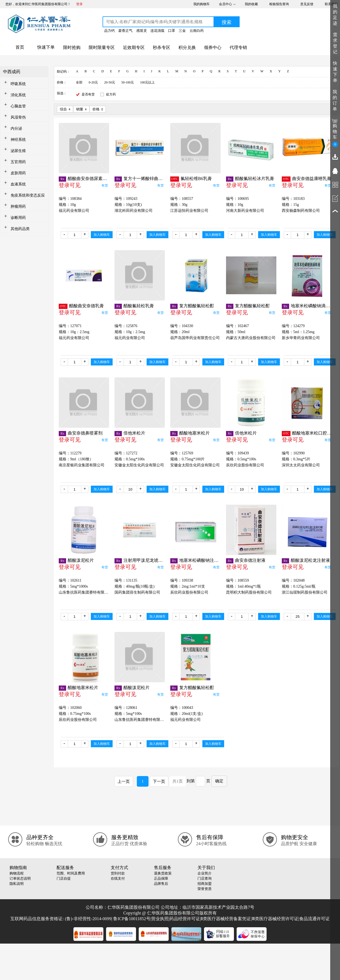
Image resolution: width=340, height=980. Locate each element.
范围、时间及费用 (71, 873)
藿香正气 (125, 31)
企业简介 (205, 873)
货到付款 (118, 873)
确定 (219, 781)
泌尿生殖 (18, 151)
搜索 (227, 22)
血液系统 (18, 184)
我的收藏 (251, 4)
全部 (79, 82)
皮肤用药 (18, 173)
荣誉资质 (205, 889)
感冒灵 (142, 31)
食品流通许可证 (314, 919)
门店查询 (205, 878)
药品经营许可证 (185, 919)
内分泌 (16, 128)
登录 (79, 4)
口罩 (172, 31)
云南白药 (197, 31)
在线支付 (118, 878)
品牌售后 (161, 884)
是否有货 (88, 94)
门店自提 (64, 878)
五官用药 (18, 162)
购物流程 (17, 873)
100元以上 (147, 82)
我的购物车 (202, 4)
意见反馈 (307, 4)
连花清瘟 (157, 31)
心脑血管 (18, 106)
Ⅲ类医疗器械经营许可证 (275, 919)
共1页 (178, 781)
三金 (182, 31)
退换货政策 (163, 873)
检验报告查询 (279, 4)
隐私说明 (17, 884)
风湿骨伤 (18, 117)
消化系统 (18, 95)
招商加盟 (205, 884)
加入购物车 (102, 235)
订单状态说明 (20, 878)
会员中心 (225, 4)
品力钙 (109, 31)
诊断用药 (18, 218)
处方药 (111, 94)
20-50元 (110, 82)
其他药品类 (20, 229)
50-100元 (128, 82)
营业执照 (160, 919)
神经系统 (18, 140)
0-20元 (93, 82)
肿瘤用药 (18, 207)
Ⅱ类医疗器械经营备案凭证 (226, 919)
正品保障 (161, 878)
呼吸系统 (18, 84)
